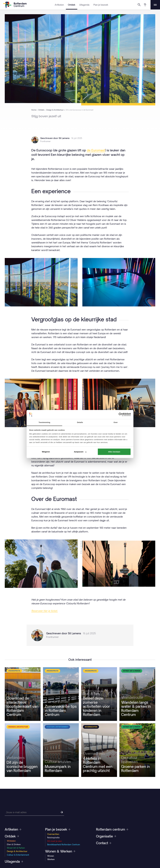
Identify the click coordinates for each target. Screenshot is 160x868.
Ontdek (72, 5)
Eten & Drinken (14, 844)
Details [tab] (80, 422)
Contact (104, 843)
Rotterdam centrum (112, 829)
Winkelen (11, 841)
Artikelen (59, 5)
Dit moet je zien (55, 841)
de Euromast (96, 150)
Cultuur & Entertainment (18, 855)
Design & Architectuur (17, 851)
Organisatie (106, 836)
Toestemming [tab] (44, 422)
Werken (51, 859)
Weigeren (46, 452)
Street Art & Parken (16, 848)
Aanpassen (80, 452)
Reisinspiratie (53, 838)
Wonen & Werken (60, 851)
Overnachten (53, 834)
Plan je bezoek (101, 5)
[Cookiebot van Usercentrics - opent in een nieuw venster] (120, 414)
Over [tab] (116, 422)
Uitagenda (84, 5)
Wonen (51, 856)
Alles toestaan (114, 452)
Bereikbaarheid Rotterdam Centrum (64, 845)
